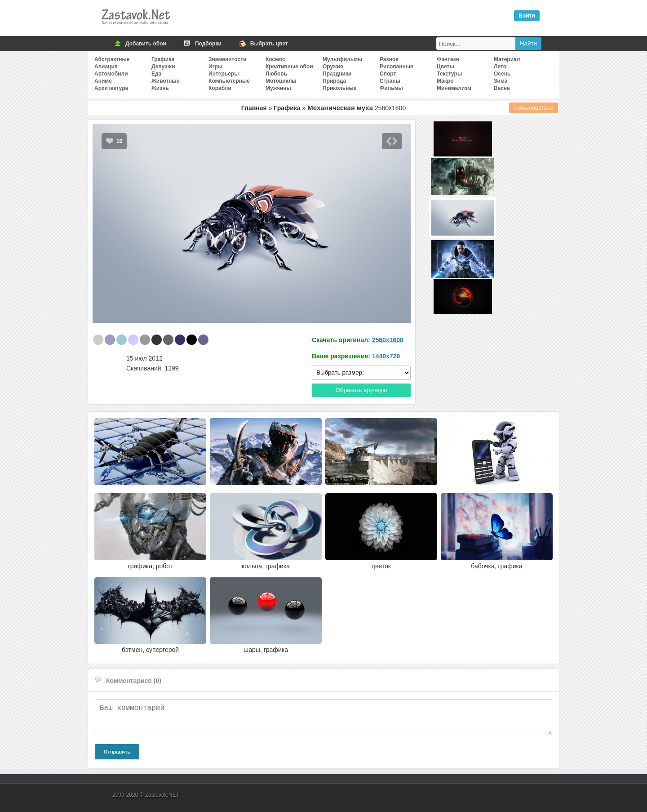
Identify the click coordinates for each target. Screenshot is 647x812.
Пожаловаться (534, 108)
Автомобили (111, 74)
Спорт (388, 74)
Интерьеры (224, 74)
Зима (501, 81)
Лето (500, 67)
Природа (334, 81)
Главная (254, 108)
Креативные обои (289, 67)
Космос (275, 59)
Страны (390, 81)
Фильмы (391, 88)
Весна (502, 88)
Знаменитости (227, 59)
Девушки (163, 67)
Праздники (337, 74)
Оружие (333, 67)
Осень (502, 74)
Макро (445, 81)
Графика (163, 59)
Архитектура (111, 88)
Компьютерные (229, 81)
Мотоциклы (281, 81)
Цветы (445, 67)
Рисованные (397, 67)
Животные (166, 81)
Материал (507, 59)
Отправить (117, 752)
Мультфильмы (342, 59)
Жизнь (160, 88)
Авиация (106, 67)
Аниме (103, 81)
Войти (527, 16)
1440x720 (386, 356)
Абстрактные (112, 59)
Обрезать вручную (361, 390)
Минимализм (454, 88)
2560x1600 (388, 340)
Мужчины (278, 88)
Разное (389, 59)
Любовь (276, 74)
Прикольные (339, 88)
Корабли (220, 88)
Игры (215, 67)
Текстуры (449, 74)
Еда (156, 74)
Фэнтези (448, 59)
